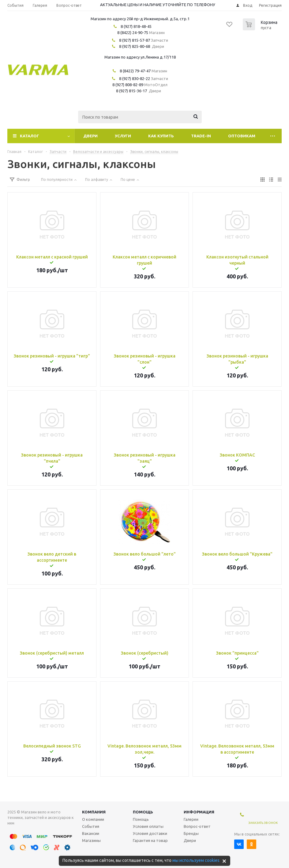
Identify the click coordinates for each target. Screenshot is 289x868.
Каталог (30, 136)
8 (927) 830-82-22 (135, 78)
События (91, 826)
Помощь (143, 812)
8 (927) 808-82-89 (128, 85)
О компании (93, 819)
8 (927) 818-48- (134, 26)
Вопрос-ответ (197, 826)
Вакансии (91, 833)
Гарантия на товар (150, 840)
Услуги (123, 136)
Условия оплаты (148, 826)
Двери (90, 136)
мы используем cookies (196, 860)
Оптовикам (242, 136)
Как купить (161, 136)
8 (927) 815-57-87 (135, 40)
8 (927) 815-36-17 (131, 91)
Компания (94, 812)
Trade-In (201, 136)
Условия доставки (150, 833)
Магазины (91, 840)
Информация (199, 812)
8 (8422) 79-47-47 (135, 71)
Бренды (191, 833)
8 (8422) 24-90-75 (133, 33)
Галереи (191, 819)
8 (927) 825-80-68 (135, 46)
